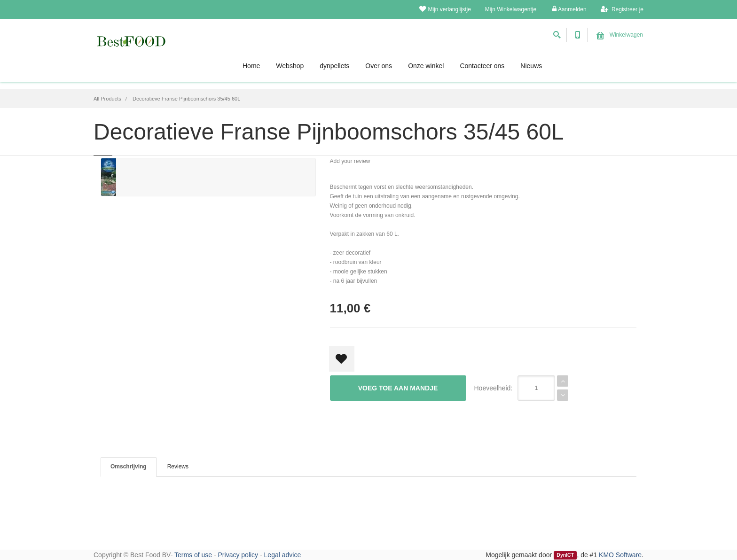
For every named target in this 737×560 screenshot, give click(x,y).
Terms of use (193, 555)
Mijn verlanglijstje (445, 9)
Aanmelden (569, 9)
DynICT (565, 555)
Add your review (350, 161)
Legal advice (283, 555)
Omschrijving (129, 467)
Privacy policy (238, 555)
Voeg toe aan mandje (398, 388)
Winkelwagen (620, 35)
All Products (107, 99)
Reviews (178, 467)
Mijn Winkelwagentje (511, 9)
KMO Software (620, 555)
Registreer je (622, 9)
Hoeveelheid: (494, 388)
